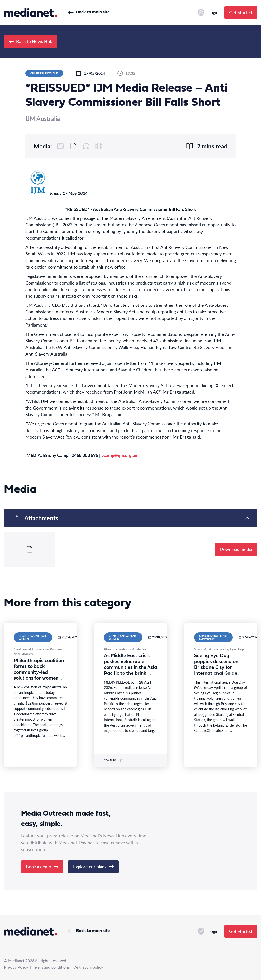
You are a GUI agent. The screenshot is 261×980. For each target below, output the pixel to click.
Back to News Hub (31, 41)
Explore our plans (93, 867)
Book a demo (42, 867)
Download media (236, 549)
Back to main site (89, 12)
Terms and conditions (51, 967)
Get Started (241, 12)
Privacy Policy (16, 967)
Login (208, 12)
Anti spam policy (89, 967)
